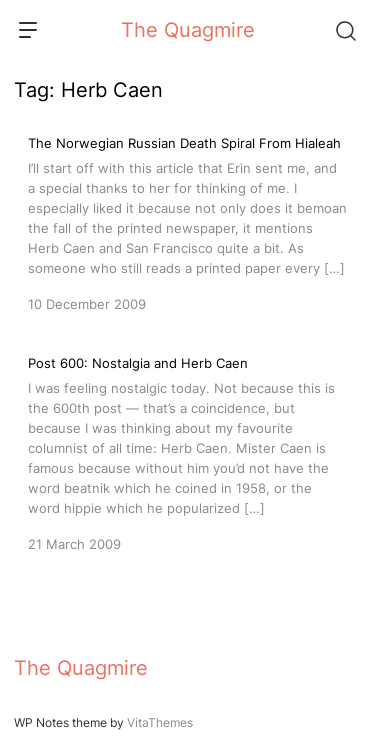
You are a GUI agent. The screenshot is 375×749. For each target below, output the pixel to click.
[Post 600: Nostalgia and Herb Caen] (187, 452)
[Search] (345, 30)
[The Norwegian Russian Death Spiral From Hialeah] (187, 222)
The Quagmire (188, 30)
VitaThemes (160, 722)
